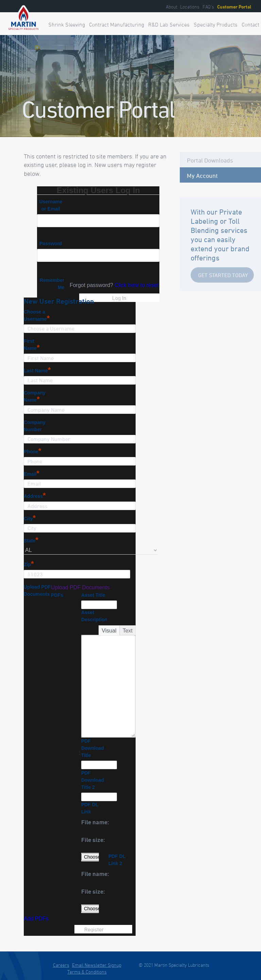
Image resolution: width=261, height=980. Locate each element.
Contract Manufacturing (117, 24)
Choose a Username (37, 316)
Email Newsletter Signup (97, 965)
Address (35, 496)
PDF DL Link (90, 808)
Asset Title (93, 595)
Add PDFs (36, 919)
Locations (190, 7)
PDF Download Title (93, 748)
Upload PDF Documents (37, 590)
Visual (109, 631)
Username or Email (51, 205)
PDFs (57, 595)
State (31, 541)
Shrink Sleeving (67, 24)
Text (128, 631)
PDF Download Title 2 (93, 780)
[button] (108, 823)
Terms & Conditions (87, 972)
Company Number (35, 426)
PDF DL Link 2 (117, 860)
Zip (29, 564)
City (30, 519)
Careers (61, 965)
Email (32, 474)
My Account (202, 175)
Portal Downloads (210, 160)
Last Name (37, 371)
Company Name (35, 397)
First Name (32, 345)
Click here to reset (136, 285)
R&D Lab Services (169, 24)
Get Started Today (223, 275)
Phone (32, 452)
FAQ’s (208, 7)
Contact (250, 24)
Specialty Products (216, 24)
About (171, 7)
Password (51, 243)
